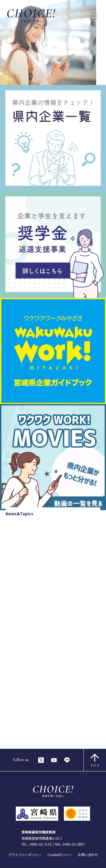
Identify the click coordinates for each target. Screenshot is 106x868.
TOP (95, 761)
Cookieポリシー (60, 855)
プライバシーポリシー (25, 855)
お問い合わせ (88, 855)
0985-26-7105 (41, 844)
